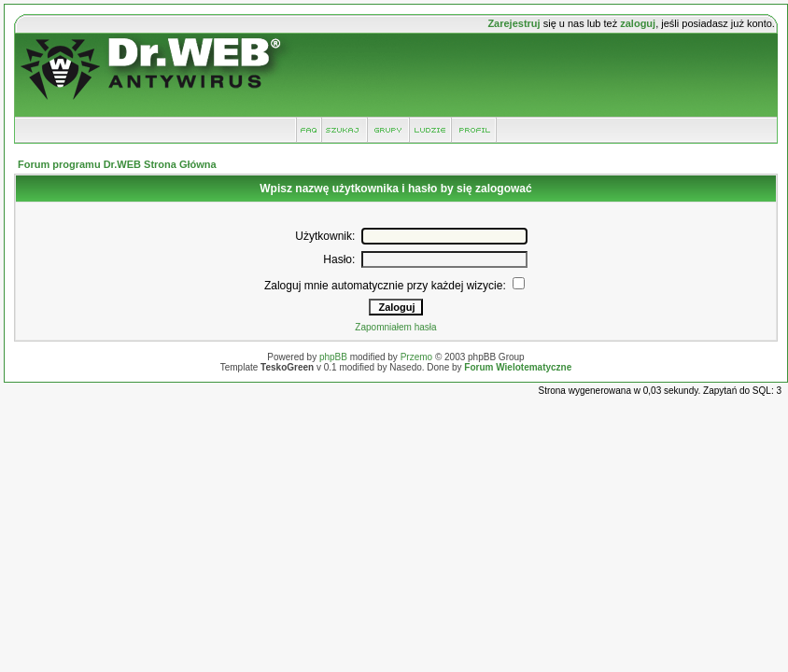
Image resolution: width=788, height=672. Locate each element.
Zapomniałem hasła (395, 327)
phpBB (333, 357)
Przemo (416, 357)
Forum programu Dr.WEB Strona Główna (117, 164)
